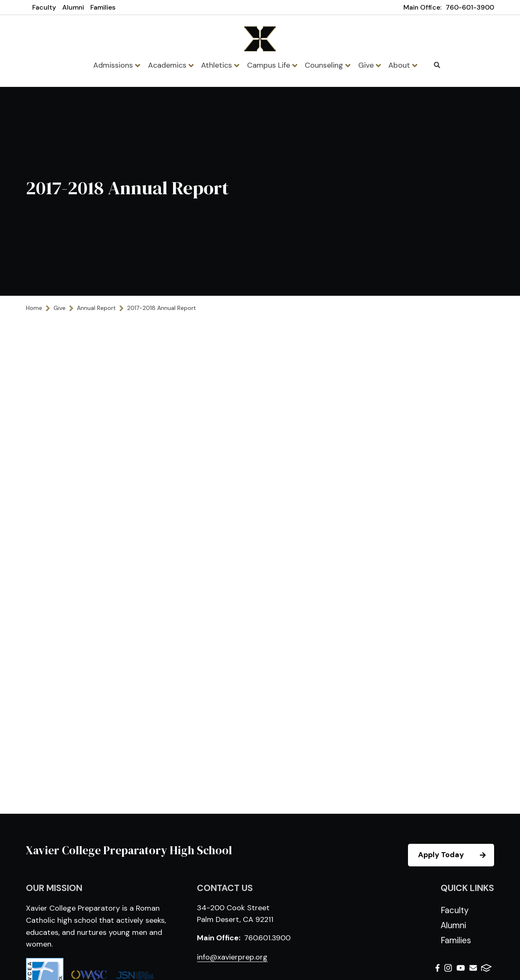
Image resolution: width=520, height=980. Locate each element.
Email (473, 968)
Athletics (220, 65)
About (403, 65)
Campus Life (272, 65)
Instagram (448, 968)
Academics (171, 65)
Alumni (73, 7)
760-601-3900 (470, 7)
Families (103, 7)
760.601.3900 (267, 938)
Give (370, 65)
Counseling (328, 65)
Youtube (461, 968)
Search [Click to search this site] (437, 65)
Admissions (117, 65)
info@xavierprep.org (232, 957)
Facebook (437, 968)
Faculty (44, 7)
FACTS (486, 968)
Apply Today (456, 855)
